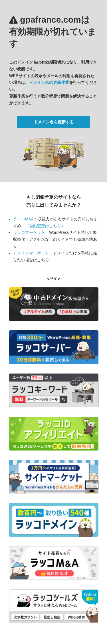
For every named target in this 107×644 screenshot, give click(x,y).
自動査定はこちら (45, 226)
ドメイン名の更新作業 (49, 82)
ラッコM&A (23, 219)
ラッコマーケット (29, 232)
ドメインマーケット (31, 253)
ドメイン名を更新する (54, 122)
